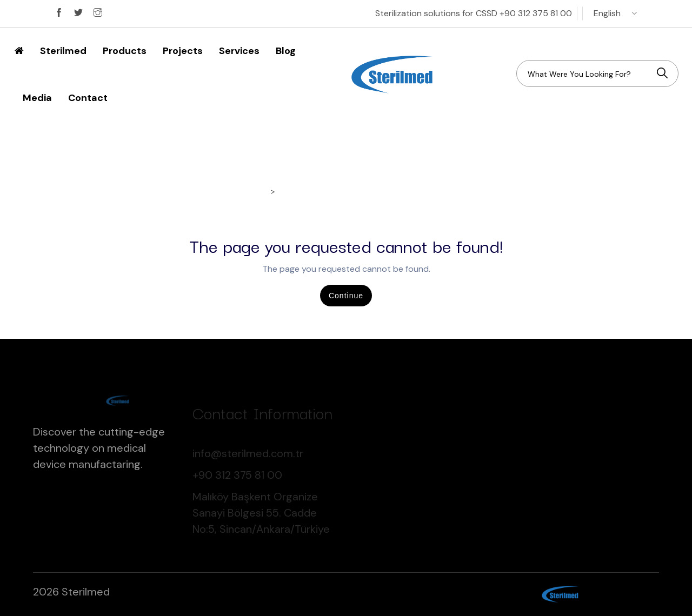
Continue (346, 296)
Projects (183, 51)
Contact (88, 98)
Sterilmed (63, 51)
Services (239, 51)
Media (37, 98)
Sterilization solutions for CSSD (474, 13)
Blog (286, 51)
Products (125, 51)
